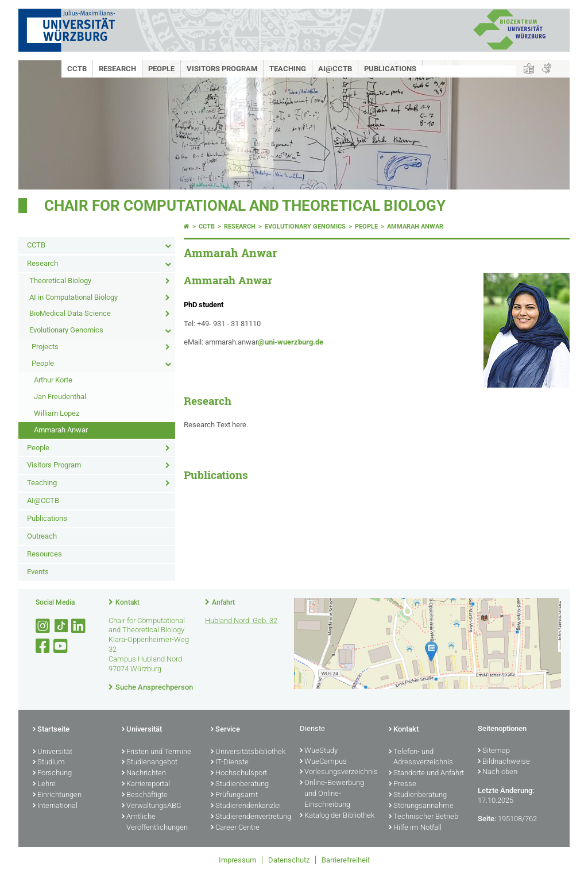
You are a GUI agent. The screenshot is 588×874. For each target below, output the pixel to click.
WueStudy (319, 751)
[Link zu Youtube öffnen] (61, 646)
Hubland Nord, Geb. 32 (241, 620)
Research (117, 69)
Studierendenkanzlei (246, 806)
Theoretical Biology (60, 281)
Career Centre (235, 828)
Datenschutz (289, 860)
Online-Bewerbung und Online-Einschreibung (332, 794)
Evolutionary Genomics (66, 330)
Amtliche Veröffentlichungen (155, 823)
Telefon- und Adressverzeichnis (421, 758)
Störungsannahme (421, 806)
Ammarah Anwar (61, 430)
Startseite (51, 730)
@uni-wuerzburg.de (291, 342)
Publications (390, 69)
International (55, 806)
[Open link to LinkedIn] (79, 626)
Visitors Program (222, 69)
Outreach (42, 536)
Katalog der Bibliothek (337, 816)
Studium (49, 763)
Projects (45, 347)
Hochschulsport (239, 774)
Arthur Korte (53, 380)
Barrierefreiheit (346, 860)
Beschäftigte (145, 795)
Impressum (237, 860)
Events (38, 572)
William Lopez (57, 413)
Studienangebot (150, 763)
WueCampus (323, 762)
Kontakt (127, 602)
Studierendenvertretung (249, 817)
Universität (53, 752)
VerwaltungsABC (151, 806)
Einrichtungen (57, 795)
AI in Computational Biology (73, 297)
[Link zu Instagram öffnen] (44, 626)
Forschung (52, 774)
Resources (45, 554)
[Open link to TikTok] (61, 626)
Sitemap (494, 751)
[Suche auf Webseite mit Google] (466, 71)
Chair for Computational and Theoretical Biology (245, 206)
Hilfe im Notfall (415, 828)
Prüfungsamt (234, 795)
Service (225, 730)
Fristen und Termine (156, 752)
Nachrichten (144, 774)
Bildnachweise (504, 762)
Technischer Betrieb (423, 817)
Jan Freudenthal (60, 397)
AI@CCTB (335, 69)
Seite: (487, 819)
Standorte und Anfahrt (426, 774)
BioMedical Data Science (70, 313)
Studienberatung (240, 784)
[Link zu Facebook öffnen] (44, 646)
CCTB (77, 69)
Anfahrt (223, 602)
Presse (403, 784)
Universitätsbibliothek (248, 752)
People (161, 69)
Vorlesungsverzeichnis (339, 772)
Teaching (288, 69)
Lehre (44, 784)
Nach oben (498, 772)
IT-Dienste (230, 763)
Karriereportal (146, 784)
